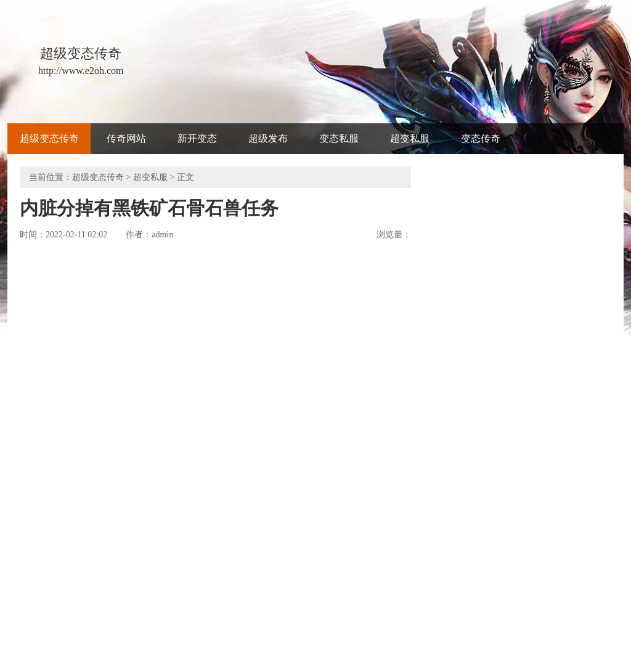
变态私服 (339, 138)
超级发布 (268, 138)
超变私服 (410, 138)
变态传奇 (481, 138)
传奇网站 (126, 138)
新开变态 (197, 138)
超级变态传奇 (49, 138)
